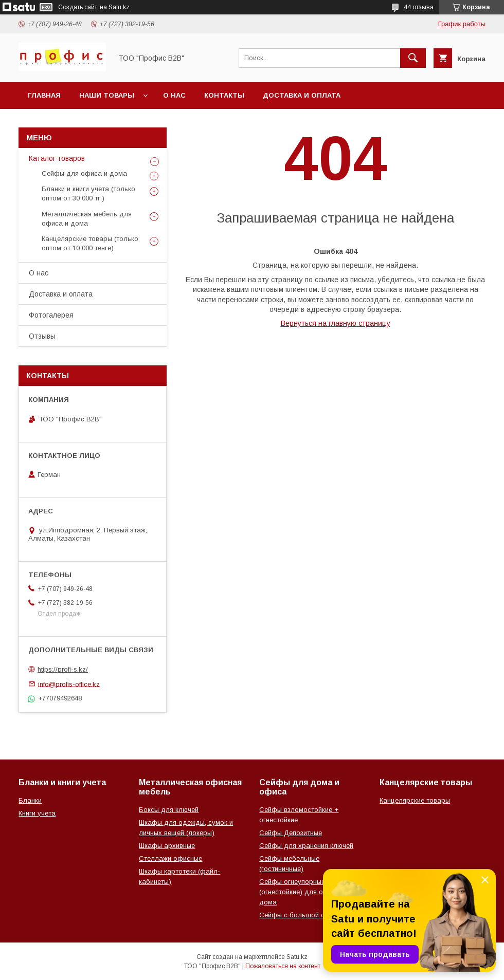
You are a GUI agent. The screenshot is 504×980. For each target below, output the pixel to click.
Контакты (224, 95)
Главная (44, 95)
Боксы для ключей (169, 810)
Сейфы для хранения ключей (306, 846)
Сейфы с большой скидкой (303, 915)
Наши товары (107, 95)
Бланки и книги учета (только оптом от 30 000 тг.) (88, 193)
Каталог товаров (57, 158)
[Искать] (413, 58)
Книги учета (37, 813)
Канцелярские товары (415, 800)
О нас (174, 95)
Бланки (30, 800)
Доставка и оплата (302, 95)
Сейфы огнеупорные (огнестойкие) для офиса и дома (302, 892)
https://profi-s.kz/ (63, 669)
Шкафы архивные (167, 846)
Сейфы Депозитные (291, 833)
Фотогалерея (51, 315)
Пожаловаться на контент (283, 966)
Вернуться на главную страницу (336, 323)
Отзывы (42, 336)
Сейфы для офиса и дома (84, 173)
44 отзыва (419, 7)
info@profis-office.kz (69, 684)
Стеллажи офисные (170, 858)
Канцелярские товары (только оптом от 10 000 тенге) (90, 243)
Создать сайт (78, 7)
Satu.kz (297, 957)
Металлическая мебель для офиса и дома (87, 219)
